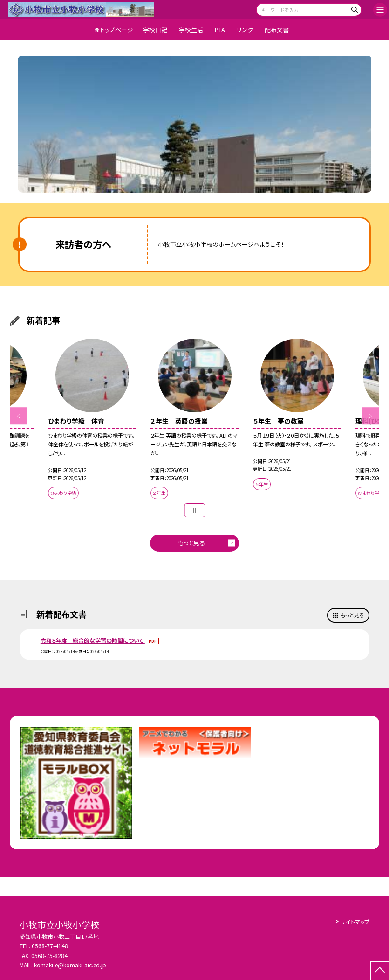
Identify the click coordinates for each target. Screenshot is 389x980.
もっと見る (191, 543)
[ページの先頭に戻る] (380, 971)
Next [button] (371, 416)
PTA (220, 30)
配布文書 (277, 30)
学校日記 (155, 30)
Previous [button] (19, 416)
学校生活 (191, 30)
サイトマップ (355, 921)
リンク (245, 30)
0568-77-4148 (50, 946)
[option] (195, 124)
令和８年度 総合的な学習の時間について (93, 640)
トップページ (117, 30)
